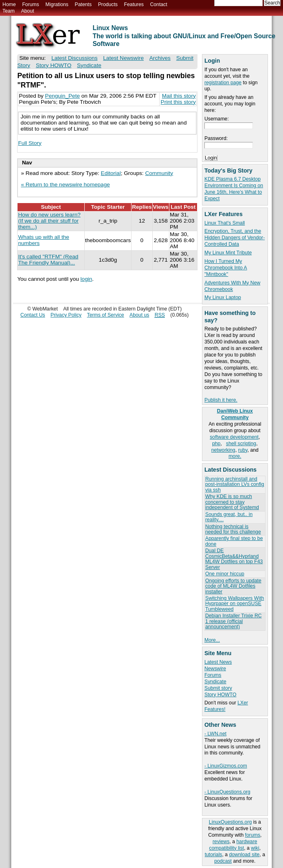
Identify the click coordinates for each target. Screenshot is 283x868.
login (87, 279)
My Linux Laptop (223, 297)
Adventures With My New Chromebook (232, 286)
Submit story (218, 688)
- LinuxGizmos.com (226, 766)
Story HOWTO (220, 695)
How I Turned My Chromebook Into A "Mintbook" (226, 268)
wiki (255, 848)
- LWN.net (215, 734)
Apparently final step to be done (234, 541)
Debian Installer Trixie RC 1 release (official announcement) (234, 621)
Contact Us (33, 315)
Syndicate (215, 682)
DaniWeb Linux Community (235, 414)
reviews (221, 842)
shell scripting (241, 444)
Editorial (111, 173)
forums (253, 835)
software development (234, 437)
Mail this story (179, 96)
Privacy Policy (66, 315)
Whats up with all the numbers (43, 240)
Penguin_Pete (63, 96)
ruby (243, 450)
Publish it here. (221, 400)
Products (108, 4)
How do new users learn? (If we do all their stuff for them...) (49, 221)
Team (9, 11)
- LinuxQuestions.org (227, 792)
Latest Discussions (74, 58)
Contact (158, 4)
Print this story (178, 102)
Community (159, 173)
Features (134, 4)
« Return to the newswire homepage (65, 185)
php (216, 444)
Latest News (218, 662)
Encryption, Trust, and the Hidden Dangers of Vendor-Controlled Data (235, 238)
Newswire (215, 669)
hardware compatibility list (233, 845)
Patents (83, 4)
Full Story (30, 143)
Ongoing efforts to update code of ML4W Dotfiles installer (233, 586)
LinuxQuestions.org (230, 822)
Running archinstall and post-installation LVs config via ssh (235, 484)
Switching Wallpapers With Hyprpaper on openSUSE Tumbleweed (235, 604)
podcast (223, 861)
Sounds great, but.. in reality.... (229, 517)
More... (212, 640)
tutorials (214, 855)
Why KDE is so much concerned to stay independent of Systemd (232, 502)
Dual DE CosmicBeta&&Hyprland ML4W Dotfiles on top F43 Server (234, 559)
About (28, 11)
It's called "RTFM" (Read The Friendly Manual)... (48, 260)
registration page (223, 83)
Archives (160, 58)
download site (245, 855)
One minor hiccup (225, 574)
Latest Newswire (123, 58)
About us (139, 315)
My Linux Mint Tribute (228, 253)
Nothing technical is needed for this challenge (233, 529)
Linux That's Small (225, 223)
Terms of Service (106, 315)
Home (9, 4)
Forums (30, 4)
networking (223, 450)
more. (235, 456)
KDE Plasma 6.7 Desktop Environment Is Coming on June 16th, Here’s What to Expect (234, 189)
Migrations (57, 4)
